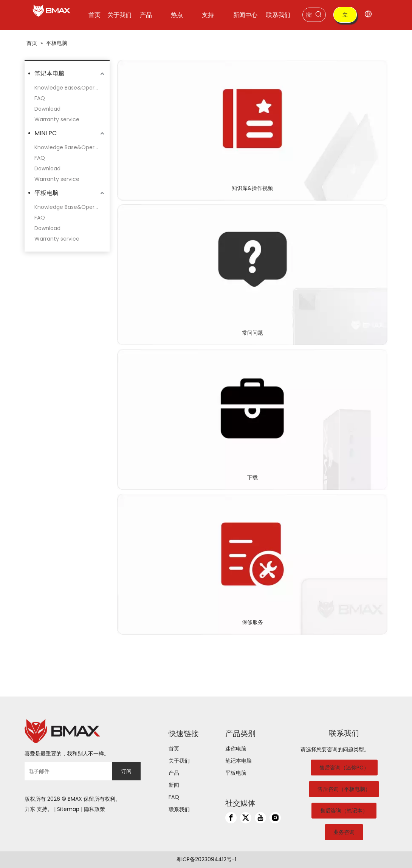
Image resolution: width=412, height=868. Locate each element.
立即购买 (345, 17)
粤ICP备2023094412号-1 (206, 859)
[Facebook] (231, 818)
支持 (42, 809)
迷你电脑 (236, 749)
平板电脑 (46, 193)
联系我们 (179, 809)
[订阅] (126, 771)
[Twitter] (246, 818)
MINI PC (46, 133)
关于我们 (179, 761)
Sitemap (68, 809)
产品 (174, 773)
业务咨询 (344, 832)
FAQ (40, 98)
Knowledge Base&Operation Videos (70, 88)
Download (47, 109)
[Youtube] (260, 818)
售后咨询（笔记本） (344, 811)
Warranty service (57, 119)
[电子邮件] (66, 771)
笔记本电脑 (50, 73)
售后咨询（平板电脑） (344, 789)
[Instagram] (275, 818)
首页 (174, 749)
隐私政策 (94, 809)
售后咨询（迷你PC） (344, 768)
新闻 (174, 785)
